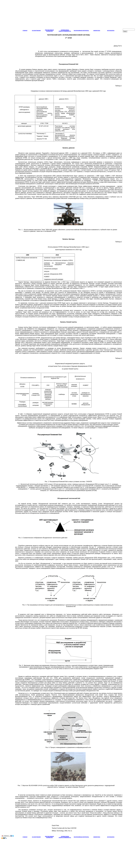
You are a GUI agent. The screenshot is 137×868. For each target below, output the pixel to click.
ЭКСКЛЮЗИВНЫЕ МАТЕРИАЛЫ (81, 31)
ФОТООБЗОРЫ (111, 31)
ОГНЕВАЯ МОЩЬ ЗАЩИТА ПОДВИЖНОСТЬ (65, 31)
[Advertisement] (68, 15)
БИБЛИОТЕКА (97, 31)
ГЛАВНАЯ (25, 31)
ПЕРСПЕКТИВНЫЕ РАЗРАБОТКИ (49, 31)
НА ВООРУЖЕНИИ (36, 31)
